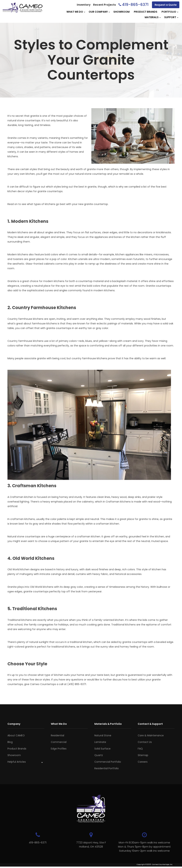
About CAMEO (16, 735)
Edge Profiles (59, 749)
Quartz (99, 755)
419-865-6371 (135, 5)
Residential (57, 735)
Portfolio (169, 12)
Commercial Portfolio (108, 762)
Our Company (98, 12)
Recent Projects (105, 5)
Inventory (84, 5)
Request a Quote (166, 5)
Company (14, 724)
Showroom (121, 12)
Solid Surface (102, 749)
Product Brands (146, 12)
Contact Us (145, 742)
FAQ (140, 749)
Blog (10, 742)
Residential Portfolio (107, 768)
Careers (143, 762)
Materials (152, 17)
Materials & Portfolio (108, 724)
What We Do (75, 12)
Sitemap (143, 755)
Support (170, 17)
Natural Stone (103, 735)
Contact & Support (150, 724)
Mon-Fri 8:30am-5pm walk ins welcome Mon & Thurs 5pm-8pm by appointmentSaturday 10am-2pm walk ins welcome (144, 847)
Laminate (100, 742)
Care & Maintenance (151, 735)
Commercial (59, 742)
